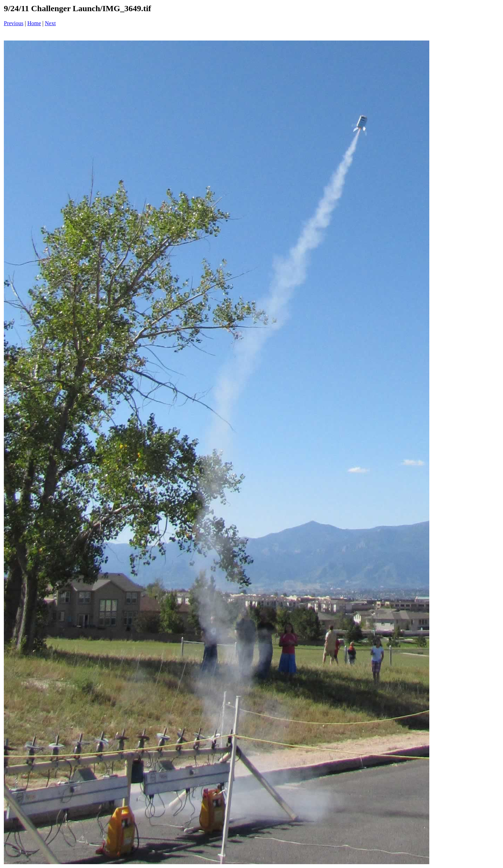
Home (34, 23)
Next (50, 23)
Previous (14, 23)
